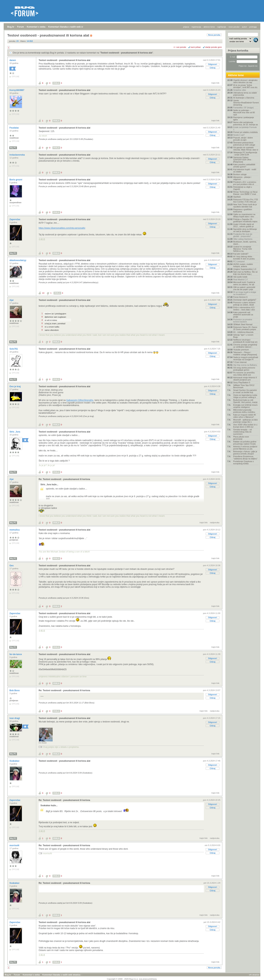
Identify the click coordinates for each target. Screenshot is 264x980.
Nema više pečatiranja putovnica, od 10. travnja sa (246, 123)
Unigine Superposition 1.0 (245, 269)
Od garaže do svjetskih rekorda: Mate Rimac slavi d (246, 149)
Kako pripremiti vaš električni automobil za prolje (243, 315)
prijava (186, 27)
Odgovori (213, 64)
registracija (196, 27)
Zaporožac (15, 219)
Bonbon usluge (240, 174)
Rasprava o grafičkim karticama (243, 210)
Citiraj (213, 68)
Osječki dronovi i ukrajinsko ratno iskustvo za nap (245, 81)
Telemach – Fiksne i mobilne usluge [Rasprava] (245, 353)
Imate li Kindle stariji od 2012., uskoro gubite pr (244, 225)
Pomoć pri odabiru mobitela (245, 132)
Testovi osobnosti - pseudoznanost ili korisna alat (126, 53)
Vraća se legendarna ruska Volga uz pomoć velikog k (245, 396)
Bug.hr (11, 27)
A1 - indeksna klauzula (243, 332)
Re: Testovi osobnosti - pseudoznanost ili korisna (64, 479)
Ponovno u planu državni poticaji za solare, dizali (244, 304)
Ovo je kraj (15, 386)
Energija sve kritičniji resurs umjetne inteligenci (245, 406)
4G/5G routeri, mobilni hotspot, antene (243, 265)
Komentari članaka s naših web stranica (69, 27)
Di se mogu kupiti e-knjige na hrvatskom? (245, 293)
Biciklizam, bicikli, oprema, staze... (245, 243)
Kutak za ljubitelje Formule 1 (245, 128)
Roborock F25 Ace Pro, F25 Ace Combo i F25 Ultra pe (246, 201)
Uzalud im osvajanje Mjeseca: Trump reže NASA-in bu (243, 249)
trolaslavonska (17, 155)
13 (43, 293)
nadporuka (215, 522)
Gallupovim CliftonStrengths (80, 400)
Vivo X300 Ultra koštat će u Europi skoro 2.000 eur (245, 426)
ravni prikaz (196, 47)
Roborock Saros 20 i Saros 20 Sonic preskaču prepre (245, 328)
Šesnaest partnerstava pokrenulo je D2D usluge (244, 144)
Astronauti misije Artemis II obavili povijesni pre (245, 379)
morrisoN (15, 845)
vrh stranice (254, 975)
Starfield (237, 197)
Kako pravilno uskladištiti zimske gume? (244, 166)
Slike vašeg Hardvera (243, 239)
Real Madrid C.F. (241, 280)
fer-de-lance (16, 654)
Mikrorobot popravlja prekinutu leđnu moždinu (244, 411)
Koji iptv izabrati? (241, 254)
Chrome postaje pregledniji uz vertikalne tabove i (245, 346)
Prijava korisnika (238, 51)
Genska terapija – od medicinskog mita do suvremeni (243, 432)
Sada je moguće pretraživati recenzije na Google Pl (246, 358)
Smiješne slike (240, 90)
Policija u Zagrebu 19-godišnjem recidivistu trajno (245, 220)
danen (13, 60)
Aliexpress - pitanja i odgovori (242, 178)
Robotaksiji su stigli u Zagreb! (243, 188)
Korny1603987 (17, 90)
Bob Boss (15, 690)
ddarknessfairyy (18, 260)
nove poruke (234, 27)
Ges (12, 566)
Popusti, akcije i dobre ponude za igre (243, 139)
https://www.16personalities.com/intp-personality (62, 228)
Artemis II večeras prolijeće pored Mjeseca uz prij (245, 448)
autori (245, 27)
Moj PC (13, 148)
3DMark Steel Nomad (243, 324)
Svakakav (15, 761)
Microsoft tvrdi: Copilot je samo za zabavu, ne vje (244, 283)
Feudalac (14, 128)
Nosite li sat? (239, 135)
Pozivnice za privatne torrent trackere (243, 321)
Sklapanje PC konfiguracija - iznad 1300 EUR (245, 154)
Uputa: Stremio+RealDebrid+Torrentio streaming (246, 103)
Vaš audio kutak (240, 277)
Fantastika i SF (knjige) (243, 108)
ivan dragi (15, 718)
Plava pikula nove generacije (241, 438)
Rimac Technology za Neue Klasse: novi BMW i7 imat (245, 193)
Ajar (12, 300)
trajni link (215, 83)
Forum (20, 27)
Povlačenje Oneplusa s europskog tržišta (244, 462)
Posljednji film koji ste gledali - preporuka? (243, 235)
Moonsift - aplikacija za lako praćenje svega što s (246, 421)
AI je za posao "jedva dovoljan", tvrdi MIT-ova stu (245, 86)
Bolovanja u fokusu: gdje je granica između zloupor (245, 453)
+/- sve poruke (180, 47)
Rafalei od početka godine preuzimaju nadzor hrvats (245, 443)
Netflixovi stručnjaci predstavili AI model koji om (245, 341)
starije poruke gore (213, 47)
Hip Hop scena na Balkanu (245, 365)
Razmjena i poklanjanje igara (244, 118)
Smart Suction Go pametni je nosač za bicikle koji (245, 391)
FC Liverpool (239, 261)
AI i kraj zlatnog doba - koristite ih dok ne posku (244, 258)
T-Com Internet (240, 362)
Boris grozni (16, 180)
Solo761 (14, 349)
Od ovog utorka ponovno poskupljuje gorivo (244, 369)
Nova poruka (214, 35)
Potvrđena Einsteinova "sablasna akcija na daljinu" (245, 458)
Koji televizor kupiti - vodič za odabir (245, 171)
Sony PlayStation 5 (242, 382)
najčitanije (222, 27)
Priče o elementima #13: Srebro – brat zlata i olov (244, 309)
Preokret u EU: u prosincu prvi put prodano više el (245, 183)
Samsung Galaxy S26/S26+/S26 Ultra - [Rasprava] (243, 160)
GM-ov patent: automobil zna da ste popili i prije (244, 288)
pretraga (253, 27)
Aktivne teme (236, 75)
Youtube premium (241, 350)
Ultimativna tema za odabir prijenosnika (245, 94)
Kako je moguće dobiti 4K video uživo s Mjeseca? (245, 416)
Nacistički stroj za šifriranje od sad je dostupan (245, 230)
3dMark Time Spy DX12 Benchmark (244, 386)
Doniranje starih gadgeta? (245, 300)
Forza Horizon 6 (240, 297)
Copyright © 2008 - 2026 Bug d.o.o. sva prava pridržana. (132, 979)
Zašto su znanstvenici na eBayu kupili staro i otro (244, 215)
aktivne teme (209, 27)
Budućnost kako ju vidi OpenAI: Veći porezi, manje (245, 401)
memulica (15, 530)
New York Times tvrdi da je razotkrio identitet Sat (245, 206)
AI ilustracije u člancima (244, 98)
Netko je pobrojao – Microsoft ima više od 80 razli (244, 112)
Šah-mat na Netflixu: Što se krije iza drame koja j (245, 273)
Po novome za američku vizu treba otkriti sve (244, 374)
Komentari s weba (36, 27)
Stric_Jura (15, 432)
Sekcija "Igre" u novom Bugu (243, 336)
